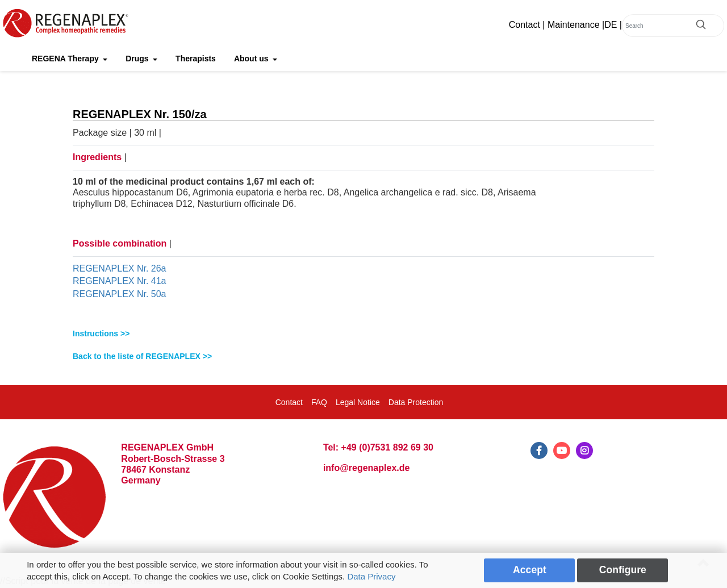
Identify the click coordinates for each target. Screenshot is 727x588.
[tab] (363, 334)
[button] (363, 334)
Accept (530, 570)
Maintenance (574, 25)
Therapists (196, 59)
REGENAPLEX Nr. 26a (120, 268)
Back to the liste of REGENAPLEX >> (142, 356)
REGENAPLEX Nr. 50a (120, 294)
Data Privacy (371, 576)
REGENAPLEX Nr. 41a (120, 281)
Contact (525, 25)
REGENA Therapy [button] (66, 59)
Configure (623, 570)
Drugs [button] (138, 59)
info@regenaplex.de (367, 468)
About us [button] (252, 59)
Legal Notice (358, 402)
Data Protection (416, 402)
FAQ (319, 402)
